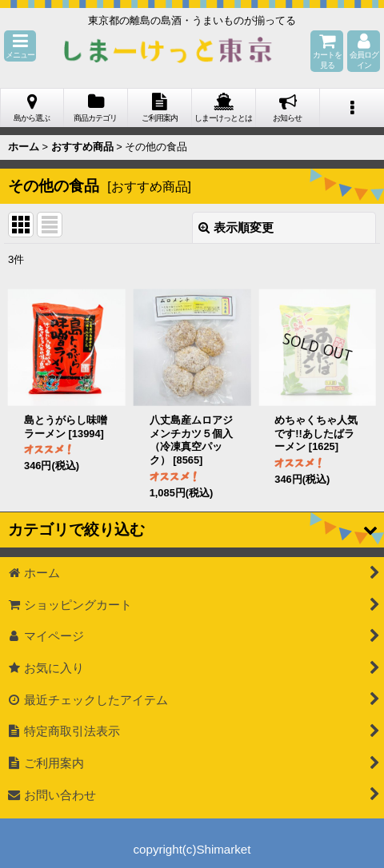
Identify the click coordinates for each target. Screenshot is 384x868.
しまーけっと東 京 (168, 51)
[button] (20, 46)
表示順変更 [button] (236, 227)
